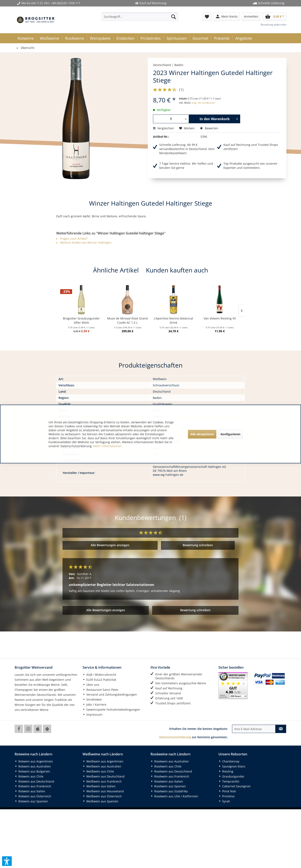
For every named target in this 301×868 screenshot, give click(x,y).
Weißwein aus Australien (102, 766)
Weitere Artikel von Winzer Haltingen (84, 242)
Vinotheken (92, 699)
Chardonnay (229, 761)
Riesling (226, 771)
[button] (7, 861)
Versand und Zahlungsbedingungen (110, 694)
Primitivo (226, 796)
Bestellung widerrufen (274, 25)
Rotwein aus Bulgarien (32, 771)
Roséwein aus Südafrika (169, 791)
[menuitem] (140, 17)
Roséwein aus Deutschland (171, 771)
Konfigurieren (230, 434)
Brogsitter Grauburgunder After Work (81, 320)
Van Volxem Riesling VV (220, 318)
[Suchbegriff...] (140, 17)
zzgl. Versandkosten (203, 103)
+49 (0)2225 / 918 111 (66, 3)
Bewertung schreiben (198, 545)
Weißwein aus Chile (98, 771)
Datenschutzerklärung (175, 737)
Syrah (224, 801)
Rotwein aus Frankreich (33, 786)
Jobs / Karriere (94, 704)
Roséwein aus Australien (170, 761)
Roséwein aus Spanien (168, 786)
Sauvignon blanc (232, 766)
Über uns (91, 685)
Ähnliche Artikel (116, 270)
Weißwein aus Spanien (100, 801)
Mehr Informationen (107, 446)
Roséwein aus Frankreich (170, 776)
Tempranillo (229, 781)
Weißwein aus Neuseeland (103, 791)
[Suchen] (173, 17)
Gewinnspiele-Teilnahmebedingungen (111, 710)
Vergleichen (163, 128)
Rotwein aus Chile (29, 776)
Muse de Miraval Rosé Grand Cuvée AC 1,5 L (128, 320)
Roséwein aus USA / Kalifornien (174, 796)
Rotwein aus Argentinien (34, 761)
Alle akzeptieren (202, 434)
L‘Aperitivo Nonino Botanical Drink (173, 320)
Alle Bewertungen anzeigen (110, 545)
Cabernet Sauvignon (235, 786)
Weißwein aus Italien (99, 786)
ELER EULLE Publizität (99, 680)
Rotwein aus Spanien (31, 801)
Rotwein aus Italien (30, 791)
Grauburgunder (231, 776)
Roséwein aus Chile (166, 766)
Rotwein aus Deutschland (34, 781)
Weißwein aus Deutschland (104, 776)
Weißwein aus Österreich (102, 796)
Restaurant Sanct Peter (101, 690)
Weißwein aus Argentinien (103, 761)
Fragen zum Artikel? (72, 239)
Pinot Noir (227, 791)
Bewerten (209, 128)
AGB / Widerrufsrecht (99, 675)
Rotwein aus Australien (33, 766)
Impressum (92, 715)
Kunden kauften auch (177, 270)
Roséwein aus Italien (167, 781)
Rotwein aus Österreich (33, 796)
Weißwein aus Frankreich (102, 781)
